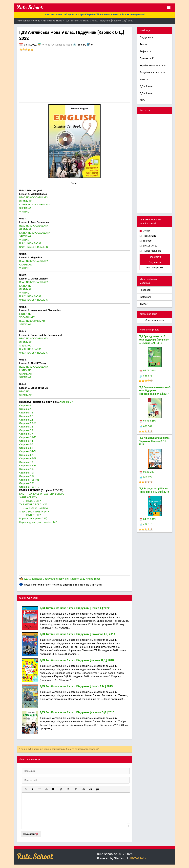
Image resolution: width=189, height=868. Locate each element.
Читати (155, 79)
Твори (143, 44)
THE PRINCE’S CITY (30, 501)
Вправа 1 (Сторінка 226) (33, 519)
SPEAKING (25, 208)
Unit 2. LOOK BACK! (30, 296)
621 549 (146, 426)
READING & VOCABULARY (34, 197)
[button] (26, 789)
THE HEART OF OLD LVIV (33, 505)
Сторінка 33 (26, 430)
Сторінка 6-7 (66, 402)
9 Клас (46, 45)
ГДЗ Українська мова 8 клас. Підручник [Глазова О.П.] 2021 (154, 441)
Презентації (147, 58)
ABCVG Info (137, 858)
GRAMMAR (26, 201)
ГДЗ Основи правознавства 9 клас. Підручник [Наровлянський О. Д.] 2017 (155, 391)
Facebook (145, 290)
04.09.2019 (148, 519)
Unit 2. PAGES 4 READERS (34, 300)
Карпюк (74, 579)
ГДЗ (26, 579)
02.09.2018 (148, 371)
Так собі (147, 241)
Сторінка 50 (26, 444)
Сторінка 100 (27, 469)
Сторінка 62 (26, 455)
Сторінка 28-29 (28, 423)
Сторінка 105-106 (29, 480)
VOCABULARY (27, 317)
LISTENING (25, 286)
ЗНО (142, 100)
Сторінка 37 (26, 434)
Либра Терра (93, 579)
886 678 (146, 376)
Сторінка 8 (25, 406)
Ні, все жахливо (152, 251)
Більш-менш (150, 246)
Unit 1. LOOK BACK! (30, 243)
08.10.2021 (148, 472)
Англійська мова (62, 45)
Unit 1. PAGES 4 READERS (34, 247)
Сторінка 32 (26, 427)
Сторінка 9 (25, 409)
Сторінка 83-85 (28, 466)
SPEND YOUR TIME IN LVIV (34, 512)
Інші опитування (155, 267)
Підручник (63, 579)
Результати (155, 262)
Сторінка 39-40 (28, 437)
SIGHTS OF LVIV (28, 497)
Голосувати (155, 257)
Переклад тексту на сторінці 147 (38, 522)
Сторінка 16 (26, 413)
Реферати (145, 51)
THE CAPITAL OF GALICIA (34, 508)
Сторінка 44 (26, 441)
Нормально (149, 236)
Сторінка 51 (26, 448)
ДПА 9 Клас (147, 93)
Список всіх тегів (155, 320)
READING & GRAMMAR (32, 321)
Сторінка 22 (26, 416)
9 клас (53, 579)
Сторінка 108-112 (29, 487)
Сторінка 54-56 (28, 451)
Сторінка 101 (27, 473)
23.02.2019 (148, 421)
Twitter (144, 304)
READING (24, 392)
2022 (83, 579)
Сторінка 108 (27, 483)
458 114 (146, 524)
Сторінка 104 (27, 476)
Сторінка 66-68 (28, 459)
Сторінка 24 (26, 420)
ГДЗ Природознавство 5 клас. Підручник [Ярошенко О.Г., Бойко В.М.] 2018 (154, 340)
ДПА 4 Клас (147, 86)
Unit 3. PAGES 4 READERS (34, 353)
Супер (146, 231)
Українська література (155, 65)
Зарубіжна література (155, 72)
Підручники (155, 37)
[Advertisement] (75, 78)
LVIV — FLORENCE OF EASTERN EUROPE (42, 494)
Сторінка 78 (26, 462)
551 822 (146, 477)
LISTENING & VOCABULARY (35, 205)
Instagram (145, 297)
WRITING (24, 212)
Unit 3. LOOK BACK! (30, 349)
